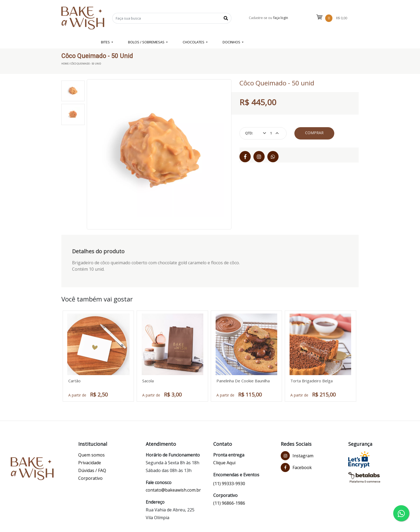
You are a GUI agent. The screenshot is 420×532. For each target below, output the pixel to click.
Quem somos (91, 455)
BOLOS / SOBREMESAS (147, 42)
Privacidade (90, 463)
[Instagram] (259, 157)
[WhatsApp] (273, 157)
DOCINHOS (232, 42)
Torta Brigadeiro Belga (312, 381)
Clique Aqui (224, 463)
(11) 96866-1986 (229, 503)
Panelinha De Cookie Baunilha (243, 381)
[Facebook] (245, 157)
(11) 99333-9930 (229, 484)
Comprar (314, 133)
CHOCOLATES (194, 42)
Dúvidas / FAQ (92, 470)
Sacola (148, 381)
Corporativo (90, 478)
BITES (106, 42)
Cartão (74, 381)
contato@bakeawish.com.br (173, 490)
